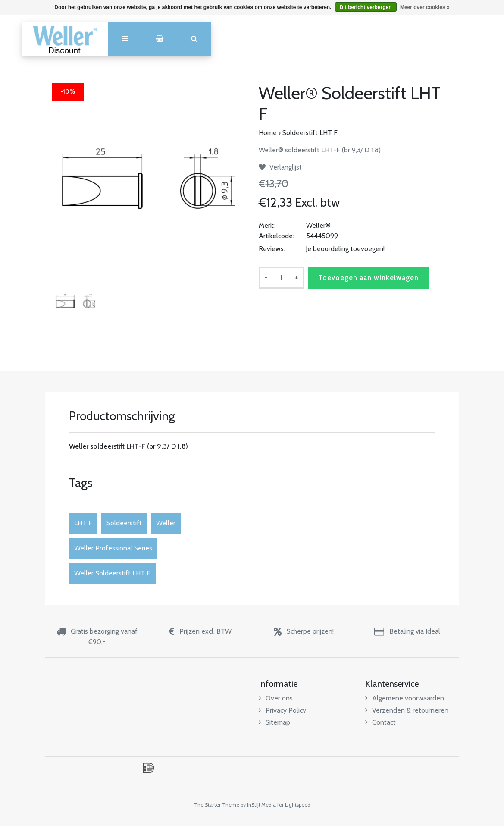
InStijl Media (261, 805)
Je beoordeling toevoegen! (345, 249)
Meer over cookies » (425, 7)
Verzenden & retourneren (407, 710)
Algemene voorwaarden (405, 698)
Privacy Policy (282, 710)
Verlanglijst (280, 167)
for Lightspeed (294, 805)
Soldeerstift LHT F (310, 133)
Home (268, 133)
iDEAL (149, 768)
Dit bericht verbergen (366, 7)
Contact (380, 722)
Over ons (276, 698)
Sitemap (274, 722)
